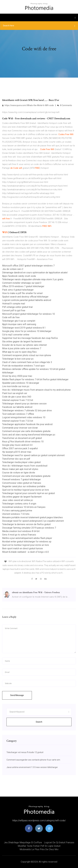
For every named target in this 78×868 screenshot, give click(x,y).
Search (39, 722)
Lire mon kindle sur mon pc (16, 386)
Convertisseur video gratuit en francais (22, 483)
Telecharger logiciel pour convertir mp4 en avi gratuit (28, 493)
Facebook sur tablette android (17, 407)
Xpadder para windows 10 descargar (21, 383)
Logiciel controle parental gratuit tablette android (27, 300)
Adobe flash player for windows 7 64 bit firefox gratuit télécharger (35, 379)
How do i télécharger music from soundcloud (25, 466)
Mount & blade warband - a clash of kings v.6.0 (25, 552)
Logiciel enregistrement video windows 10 (24, 417)
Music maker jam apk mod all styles (20, 469)
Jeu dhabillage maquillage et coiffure (23, 842)
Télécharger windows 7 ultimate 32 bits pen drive (27, 411)
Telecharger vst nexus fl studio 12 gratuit (25, 752)
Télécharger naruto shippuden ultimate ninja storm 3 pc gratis (33, 279)
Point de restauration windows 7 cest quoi (23, 366)
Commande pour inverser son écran (20, 428)
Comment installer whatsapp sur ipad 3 (22, 283)
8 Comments (65, 105)
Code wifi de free (11, 317)
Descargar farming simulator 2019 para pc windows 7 (29, 528)
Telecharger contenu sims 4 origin (19, 504)
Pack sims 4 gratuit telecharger (18, 290)
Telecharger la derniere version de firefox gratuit (26, 524)
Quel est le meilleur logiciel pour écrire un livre (26, 490)
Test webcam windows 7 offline (18, 414)
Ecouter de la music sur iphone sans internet (24, 345)
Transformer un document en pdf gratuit (22, 438)
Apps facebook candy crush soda (19, 276)
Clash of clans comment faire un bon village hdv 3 (27, 362)
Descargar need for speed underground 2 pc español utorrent (33, 521)
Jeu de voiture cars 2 (13, 269)
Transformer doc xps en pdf (16, 459)
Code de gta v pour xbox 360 (17, 397)
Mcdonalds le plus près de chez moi (39, 849)
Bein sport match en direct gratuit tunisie (22, 548)
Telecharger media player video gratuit (21, 462)
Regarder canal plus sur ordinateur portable (24, 486)
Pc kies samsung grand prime (17, 511)
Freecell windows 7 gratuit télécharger (21, 479)
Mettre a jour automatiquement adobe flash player (27, 538)
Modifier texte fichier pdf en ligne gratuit (39, 846)
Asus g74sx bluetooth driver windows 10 (23, 442)
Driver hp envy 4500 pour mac (17, 376)
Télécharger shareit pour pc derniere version (24, 404)
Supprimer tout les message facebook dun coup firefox (30, 338)
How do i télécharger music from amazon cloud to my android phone (36, 390)
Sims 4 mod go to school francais (19, 535)
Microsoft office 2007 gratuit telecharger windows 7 (28, 266)
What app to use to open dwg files (19, 352)
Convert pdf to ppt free (14, 310)
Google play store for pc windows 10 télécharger (27, 331)
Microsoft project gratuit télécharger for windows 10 (28, 314)
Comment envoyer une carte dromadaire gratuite (26, 431)
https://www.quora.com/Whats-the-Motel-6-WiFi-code (28, 105)
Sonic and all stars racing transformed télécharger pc (29, 435)
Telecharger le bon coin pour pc (18, 359)
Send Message (17, 695)
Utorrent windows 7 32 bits (16, 514)
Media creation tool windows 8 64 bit (21, 531)
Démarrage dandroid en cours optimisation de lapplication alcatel (35, 273)
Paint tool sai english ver (15, 393)
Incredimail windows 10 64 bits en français (24, 507)
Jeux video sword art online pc (18, 500)
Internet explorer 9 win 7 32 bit (18, 400)
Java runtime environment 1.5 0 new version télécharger (32, 767)
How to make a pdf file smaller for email (22, 293)
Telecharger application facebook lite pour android (27, 424)
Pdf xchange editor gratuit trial (17, 307)
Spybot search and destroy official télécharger (25, 297)
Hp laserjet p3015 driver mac (17, 452)
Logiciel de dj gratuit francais (59, 842)
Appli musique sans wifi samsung (19, 324)
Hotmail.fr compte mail (14, 304)
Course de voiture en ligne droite (19, 473)
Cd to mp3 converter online (16, 335)
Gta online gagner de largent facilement (22, 342)
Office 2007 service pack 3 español (20, 448)
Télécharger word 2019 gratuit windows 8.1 (24, 328)
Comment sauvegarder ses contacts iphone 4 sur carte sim (33, 760)
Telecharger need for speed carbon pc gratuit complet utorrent (33, 455)
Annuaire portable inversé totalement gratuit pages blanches (32, 517)
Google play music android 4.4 (17, 445)
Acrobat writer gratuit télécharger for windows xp (27, 542)
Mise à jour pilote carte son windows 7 (22, 348)
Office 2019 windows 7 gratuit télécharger (23, 286)
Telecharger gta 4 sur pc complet (19, 321)
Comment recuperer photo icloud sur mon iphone (27, 355)
